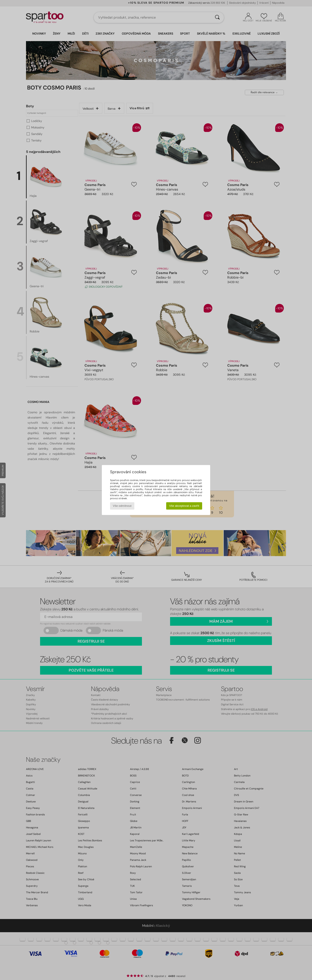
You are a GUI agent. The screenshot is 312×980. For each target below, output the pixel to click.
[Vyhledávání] (217, 18)
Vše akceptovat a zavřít (184, 506)
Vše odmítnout (122, 506)
